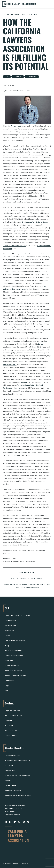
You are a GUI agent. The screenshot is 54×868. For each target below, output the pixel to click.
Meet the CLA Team (13, 670)
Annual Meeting (17, 126)
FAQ (7, 645)
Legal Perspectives (13, 710)
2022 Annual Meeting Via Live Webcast (28, 578)
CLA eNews (18, 76)
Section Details (11, 730)
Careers (8, 635)
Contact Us (10, 681)
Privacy (25, 864)
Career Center (11, 735)
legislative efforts (10, 364)
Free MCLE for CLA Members (17, 775)
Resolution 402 (24, 382)
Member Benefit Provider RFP (18, 795)
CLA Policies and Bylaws (15, 640)
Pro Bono (9, 660)
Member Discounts (13, 790)
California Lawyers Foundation (15, 245)
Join (7, 691)
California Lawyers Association (20, 15)
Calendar (9, 720)
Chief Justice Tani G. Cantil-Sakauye (36, 222)
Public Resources (12, 665)
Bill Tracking (10, 770)
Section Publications (13, 715)
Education (9, 725)
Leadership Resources (14, 655)
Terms (15, 864)
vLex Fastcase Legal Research (17, 760)
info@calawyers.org (12, 814)
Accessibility (10, 620)
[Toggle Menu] (48, 4)
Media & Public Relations (15, 675)
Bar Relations (10, 625)
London (41, 344)
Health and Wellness (13, 650)
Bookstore (9, 630)
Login (7, 686)
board (11, 498)
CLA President (32, 76)
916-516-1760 (10, 811)
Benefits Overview (13, 755)
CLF (4, 461)
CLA (7, 76)
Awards (8, 780)
